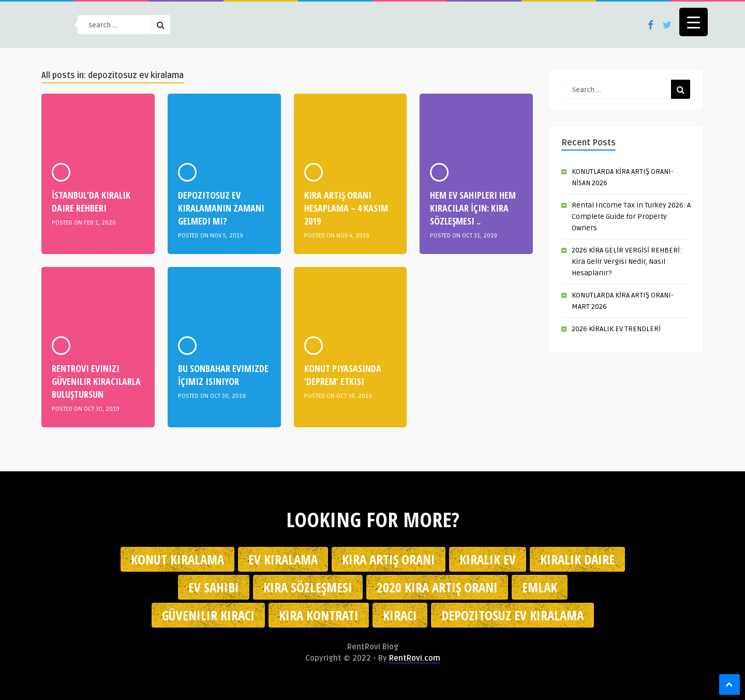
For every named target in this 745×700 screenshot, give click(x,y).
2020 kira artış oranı (437, 587)
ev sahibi (214, 587)
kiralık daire (577, 559)
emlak (540, 587)
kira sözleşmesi (308, 587)
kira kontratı (319, 615)
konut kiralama (177, 559)
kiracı (400, 615)
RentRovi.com (415, 658)
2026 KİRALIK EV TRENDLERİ (616, 329)
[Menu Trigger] (694, 22)
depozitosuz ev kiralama (512, 615)
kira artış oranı (389, 559)
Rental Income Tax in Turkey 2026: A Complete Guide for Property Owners (631, 217)
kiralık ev (488, 559)
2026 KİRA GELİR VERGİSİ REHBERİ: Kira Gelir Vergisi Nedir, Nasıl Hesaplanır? (627, 262)
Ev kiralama (283, 559)
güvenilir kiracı (208, 615)
